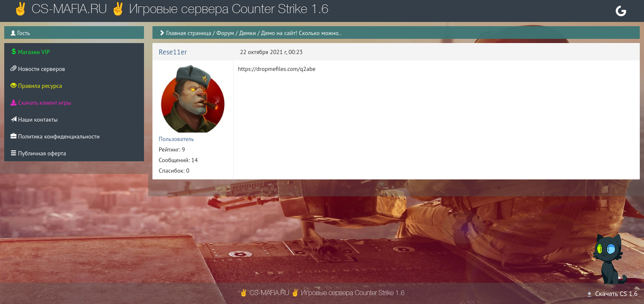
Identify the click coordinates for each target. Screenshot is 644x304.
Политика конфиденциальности (55, 136)
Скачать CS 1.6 (612, 293)
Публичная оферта (38, 153)
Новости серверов (38, 69)
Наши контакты (34, 119)
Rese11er (173, 52)
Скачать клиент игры (41, 103)
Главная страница (189, 33)
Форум (225, 33)
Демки (247, 33)
